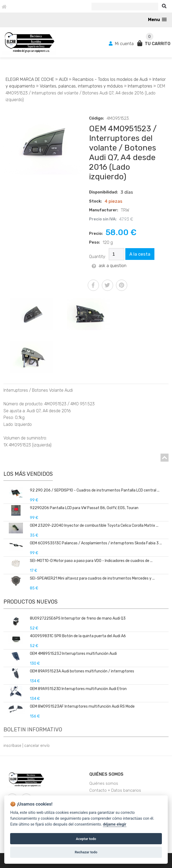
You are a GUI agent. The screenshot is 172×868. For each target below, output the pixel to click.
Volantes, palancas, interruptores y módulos (82, 86)
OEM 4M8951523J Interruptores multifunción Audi (73, 654)
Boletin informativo (33, 730)
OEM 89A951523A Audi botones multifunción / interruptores (82, 671)
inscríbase (12, 746)
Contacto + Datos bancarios (115, 790)
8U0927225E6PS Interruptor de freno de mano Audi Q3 (78, 618)
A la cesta (140, 254)
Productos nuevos (31, 602)
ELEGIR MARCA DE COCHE (30, 79)
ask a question (109, 266)
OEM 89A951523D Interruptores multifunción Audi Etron (78, 689)
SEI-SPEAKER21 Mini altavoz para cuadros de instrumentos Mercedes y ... (92, 578)
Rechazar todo (86, 852)
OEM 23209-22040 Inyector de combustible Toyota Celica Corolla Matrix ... (94, 526)
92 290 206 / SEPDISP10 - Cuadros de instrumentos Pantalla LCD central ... (95, 490)
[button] (157, 20)
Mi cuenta (122, 44)
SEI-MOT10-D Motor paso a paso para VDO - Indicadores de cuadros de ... (91, 561)
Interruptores (140, 86)
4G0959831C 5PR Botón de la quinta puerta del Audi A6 (78, 636)
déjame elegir (115, 824)
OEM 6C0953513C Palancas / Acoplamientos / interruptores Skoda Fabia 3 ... (96, 543)
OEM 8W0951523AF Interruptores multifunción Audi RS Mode (82, 706)
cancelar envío (37, 746)
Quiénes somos (106, 774)
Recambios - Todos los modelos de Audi (110, 79)
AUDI (63, 79)
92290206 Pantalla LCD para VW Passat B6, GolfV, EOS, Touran (84, 508)
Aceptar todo (86, 839)
